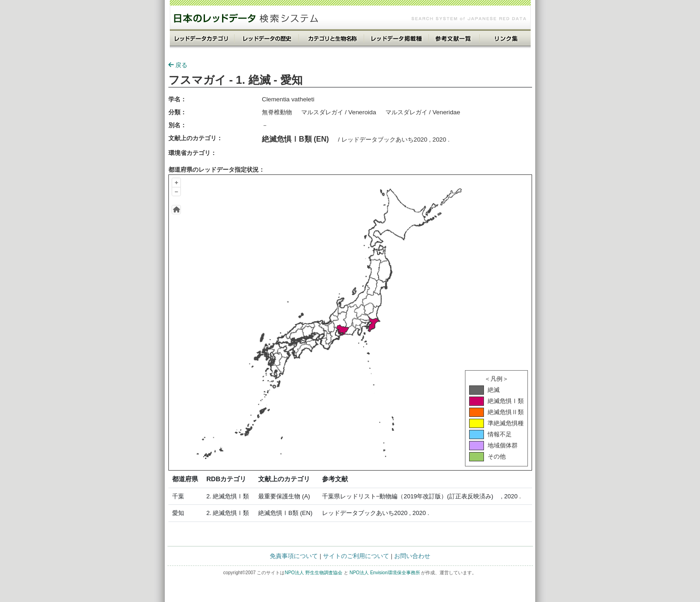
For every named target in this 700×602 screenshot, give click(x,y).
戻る (178, 65)
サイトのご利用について (356, 556)
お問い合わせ (412, 556)
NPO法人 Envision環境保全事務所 (384, 573)
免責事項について (294, 556)
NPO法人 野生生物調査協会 (313, 573)
